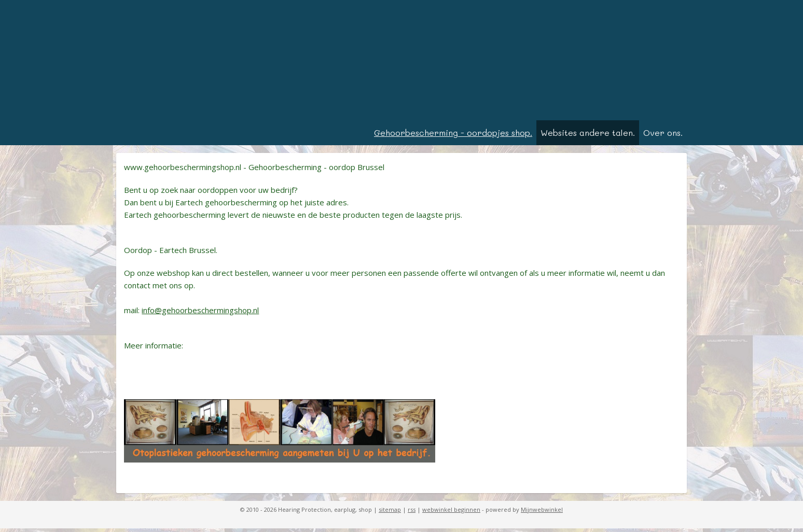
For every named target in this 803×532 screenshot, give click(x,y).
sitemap (390, 513)
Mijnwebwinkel (542, 513)
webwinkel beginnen (451, 513)
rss (412, 513)
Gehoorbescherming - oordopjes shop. (453, 136)
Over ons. (663, 136)
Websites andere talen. (588, 136)
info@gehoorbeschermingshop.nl (200, 314)
